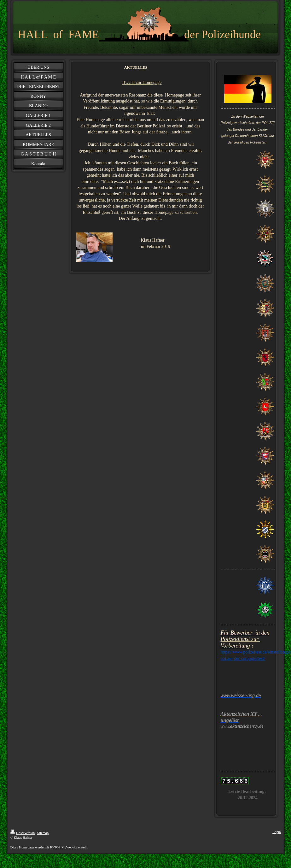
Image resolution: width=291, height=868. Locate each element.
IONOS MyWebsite (64, 847)
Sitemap (43, 833)
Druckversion (23, 833)
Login (276, 832)
